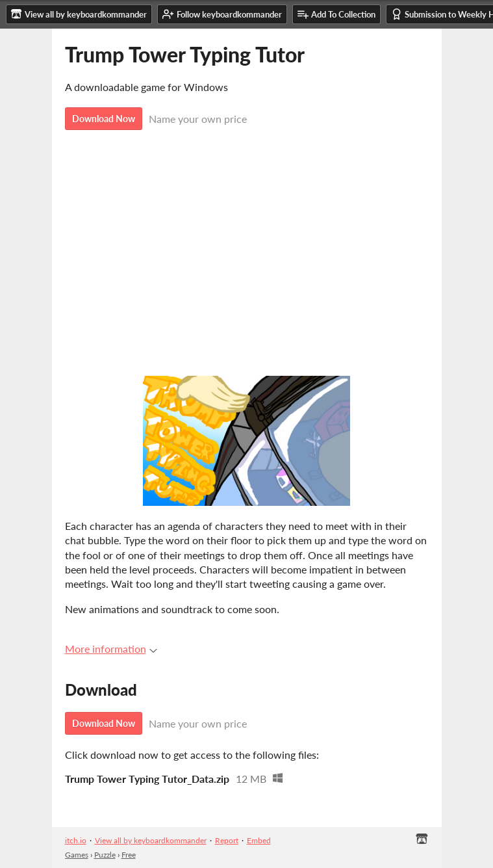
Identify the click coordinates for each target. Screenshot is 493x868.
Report (227, 840)
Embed (259, 840)
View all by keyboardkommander (151, 840)
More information (111, 649)
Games (77, 855)
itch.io (76, 840)
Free (129, 855)
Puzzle (105, 855)
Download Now (104, 119)
